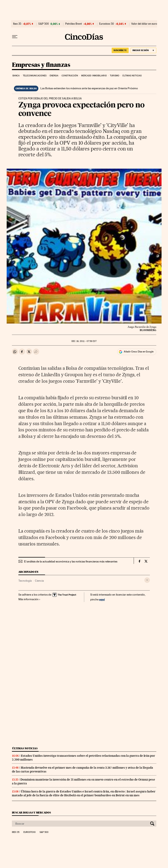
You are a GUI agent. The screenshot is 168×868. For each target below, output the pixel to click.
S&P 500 (44, 24)
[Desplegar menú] (15, 37)
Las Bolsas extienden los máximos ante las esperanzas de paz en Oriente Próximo (89, 88)
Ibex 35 (17, 24)
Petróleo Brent (73, 24)
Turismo (115, 76)
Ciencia (39, 581)
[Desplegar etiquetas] (147, 580)
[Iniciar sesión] (143, 50)
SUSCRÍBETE (120, 50)
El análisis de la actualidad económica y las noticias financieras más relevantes (71, 561)
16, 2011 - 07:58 (84, 341)
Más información (29, 599)
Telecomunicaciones (35, 76)
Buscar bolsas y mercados (31, 813)
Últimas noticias (132, 76)
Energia (54, 76)
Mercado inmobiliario (94, 76)
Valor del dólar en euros (145, 24)
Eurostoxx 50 (107, 24)
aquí (102, 599)
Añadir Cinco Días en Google (139, 352)
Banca (16, 76)
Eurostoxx (29, 832)
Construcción (70, 76)
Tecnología (25, 581)
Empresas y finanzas (41, 65)
